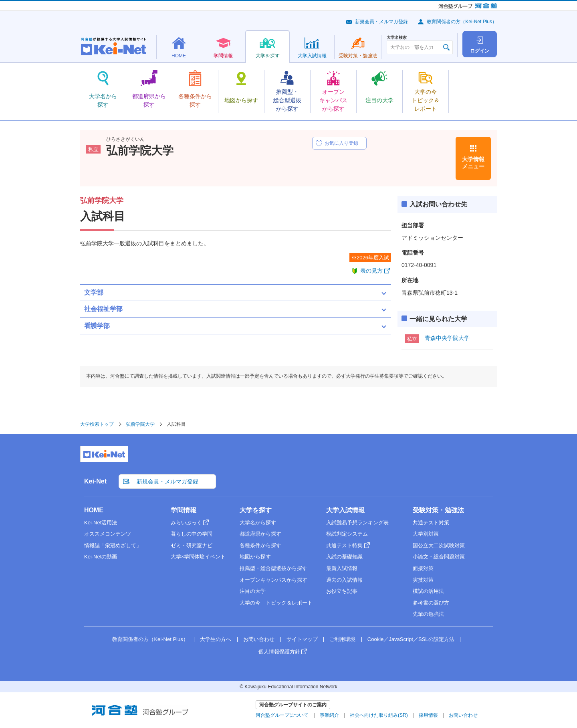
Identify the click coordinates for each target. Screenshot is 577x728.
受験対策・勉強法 (438, 510)
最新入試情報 (342, 568)
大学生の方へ (216, 639)
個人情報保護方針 (279, 652)
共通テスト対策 (431, 523)
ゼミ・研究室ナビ (192, 545)
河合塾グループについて (282, 715)
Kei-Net (95, 481)
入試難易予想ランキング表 (357, 523)
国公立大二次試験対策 (439, 545)
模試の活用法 (428, 591)
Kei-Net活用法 (101, 523)
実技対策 (423, 580)
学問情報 (184, 510)
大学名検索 (397, 38)
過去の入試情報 (344, 580)
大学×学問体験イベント (198, 557)
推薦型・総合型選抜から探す (273, 568)
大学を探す (256, 510)
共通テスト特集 (344, 545)
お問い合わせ (259, 639)
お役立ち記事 (342, 591)
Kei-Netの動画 (101, 557)
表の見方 (371, 271)
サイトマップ (302, 639)
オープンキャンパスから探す (273, 580)
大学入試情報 (345, 510)
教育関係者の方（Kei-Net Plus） (462, 22)
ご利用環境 (342, 639)
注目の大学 (253, 591)
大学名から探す (258, 523)
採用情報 (428, 715)
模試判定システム (347, 534)
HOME (94, 510)
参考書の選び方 (431, 603)
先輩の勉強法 (428, 614)
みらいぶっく (186, 523)
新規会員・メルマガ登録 (381, 22)
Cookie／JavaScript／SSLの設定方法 (411, 639)
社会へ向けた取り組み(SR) (379, 715)
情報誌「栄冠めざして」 (113, 545)
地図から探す (255, 557)
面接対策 (423, 568)
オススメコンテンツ (108, 534)
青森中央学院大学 (447, 338)
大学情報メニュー (473, 163)
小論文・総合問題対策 (439, 557)
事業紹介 (329, 715)
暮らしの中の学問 (192, 534)
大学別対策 (426, 534)
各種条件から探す (260, 545)
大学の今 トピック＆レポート (276, 603)
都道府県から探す (260, 534)
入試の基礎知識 (344, 557)
